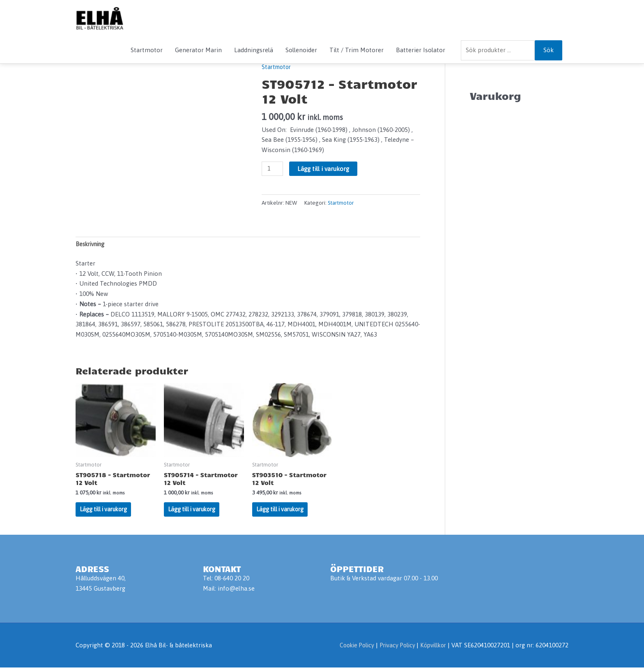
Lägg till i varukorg (324, 169)
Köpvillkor (432, 650)
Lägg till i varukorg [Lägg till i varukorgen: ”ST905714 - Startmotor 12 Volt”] (194, 513)
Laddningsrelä (254, 50)
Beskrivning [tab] (92, 245)
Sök (549, 50)
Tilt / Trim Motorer (356, 50)
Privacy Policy (394, 650)
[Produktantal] (273, 169)
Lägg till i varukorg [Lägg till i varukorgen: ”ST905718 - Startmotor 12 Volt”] (106, 513)
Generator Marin (198, 50)
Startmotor (147, 50)
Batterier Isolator (421, 50)
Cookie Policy (351, 650)
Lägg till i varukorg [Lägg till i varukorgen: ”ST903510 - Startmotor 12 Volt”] (282, 513)
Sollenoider (301, 50)
